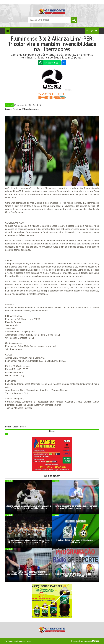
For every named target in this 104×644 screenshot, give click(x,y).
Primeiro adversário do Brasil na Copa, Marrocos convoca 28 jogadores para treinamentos (75, 507)
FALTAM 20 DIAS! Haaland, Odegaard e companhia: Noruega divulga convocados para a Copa (29, 574)
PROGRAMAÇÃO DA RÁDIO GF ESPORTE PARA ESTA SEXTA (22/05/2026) (75, 575)
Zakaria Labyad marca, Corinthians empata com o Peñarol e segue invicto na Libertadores (29, 507)
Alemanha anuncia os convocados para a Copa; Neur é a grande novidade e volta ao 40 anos (29, 541)
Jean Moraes (93, 641)
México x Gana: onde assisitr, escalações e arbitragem (75, 541)
